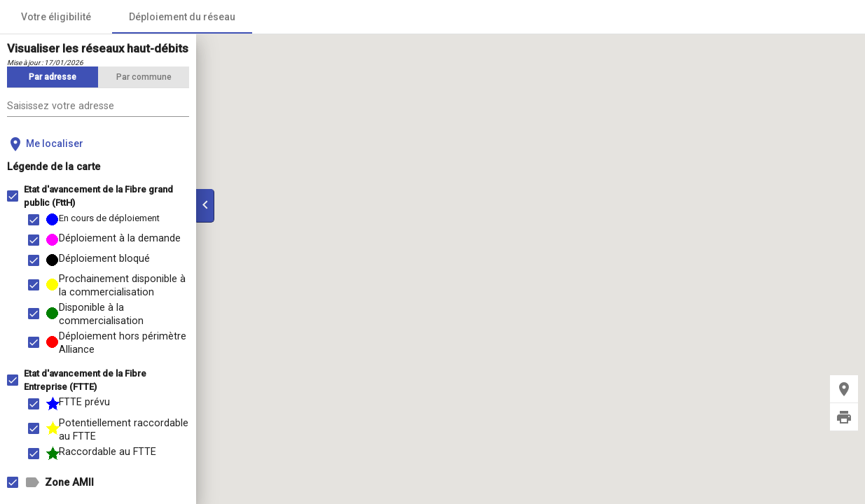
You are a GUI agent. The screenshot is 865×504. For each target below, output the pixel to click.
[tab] (53, 77)
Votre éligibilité (56, 17)
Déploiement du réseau (182, 17)
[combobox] (98, 107)
